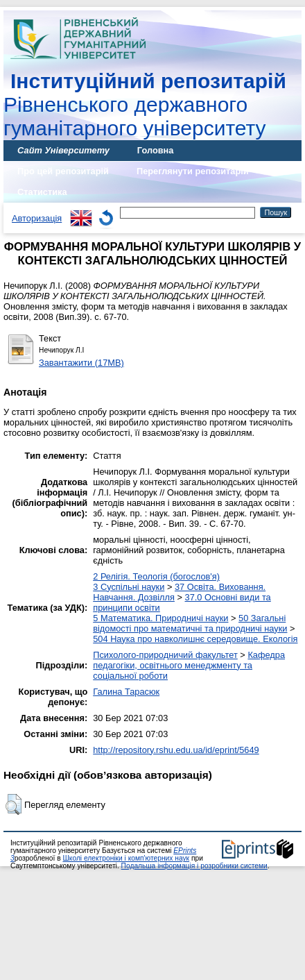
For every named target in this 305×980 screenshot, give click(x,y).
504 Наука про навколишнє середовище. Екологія (195, 639)
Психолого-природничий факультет (165, 655)
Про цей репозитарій (63, 171)
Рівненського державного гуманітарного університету (145, 104)
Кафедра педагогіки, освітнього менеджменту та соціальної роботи (189, 665)
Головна (156, 150)
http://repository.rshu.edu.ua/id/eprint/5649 (176, 750)
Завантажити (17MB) (81, 363)
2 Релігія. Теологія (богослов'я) (156, 576)
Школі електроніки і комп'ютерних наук (126, 858)
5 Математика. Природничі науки (160, 618)
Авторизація (37, 218)
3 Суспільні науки (129, 587)
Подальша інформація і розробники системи (194, 866)
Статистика (42, 192)
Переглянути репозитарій (193, 171)
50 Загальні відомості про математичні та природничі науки (190, 623)
